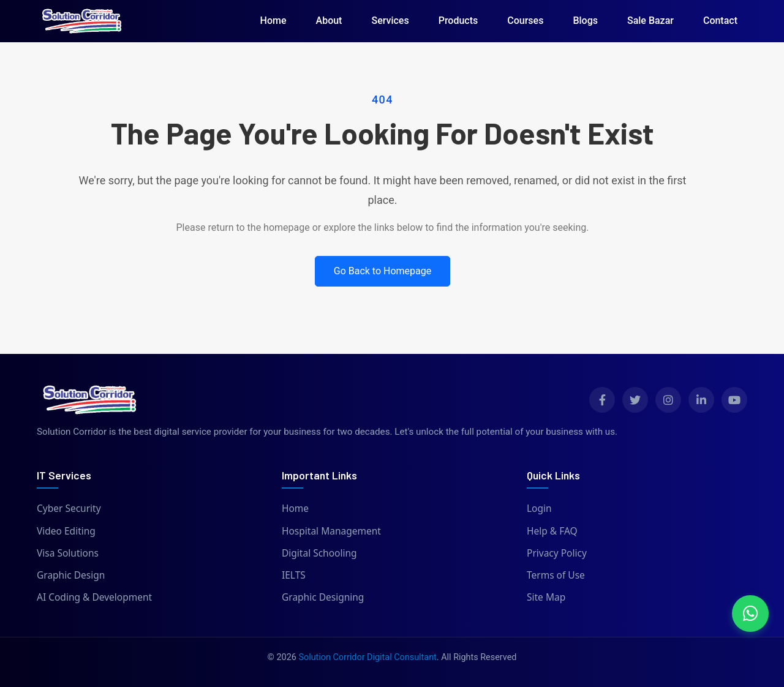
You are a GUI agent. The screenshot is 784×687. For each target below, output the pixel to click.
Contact (720, 21)
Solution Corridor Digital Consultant (367, 657)
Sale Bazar (650, 21)
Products (458, 21)
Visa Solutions (68, 553)
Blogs (585, 21)
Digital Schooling (319, 553)
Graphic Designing (323, 597)
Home (273, 21)
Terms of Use (556, 575)
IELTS (294, 575)
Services (390, 21)
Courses (525, 21)
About (329, 21)
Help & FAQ (552, 531)
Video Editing (66, 531)
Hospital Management (331, 531)
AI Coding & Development (94, 597)
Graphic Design (71, 575)
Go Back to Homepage (383, 271)
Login (539, 508)
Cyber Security (69, 508)
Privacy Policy (557, 553)
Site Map (546, 597)
